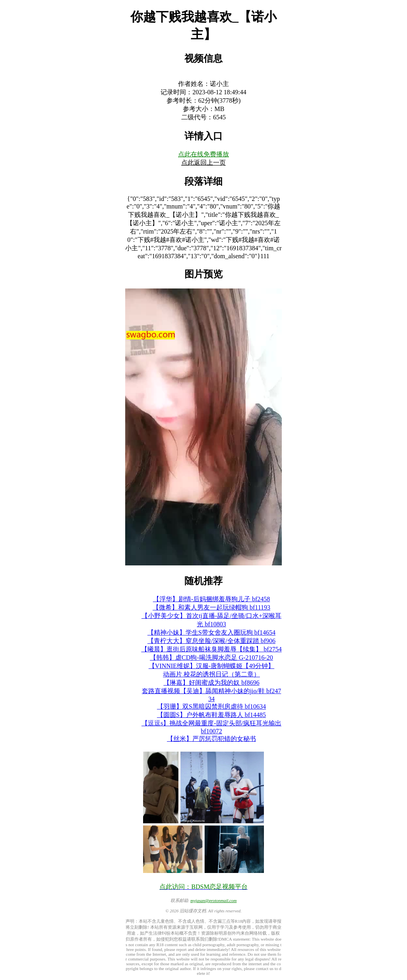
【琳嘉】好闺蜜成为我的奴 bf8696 (211, 683)
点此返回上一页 (203, 163)
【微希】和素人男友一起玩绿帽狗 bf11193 (211, 607)
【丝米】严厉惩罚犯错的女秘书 (211, 739)
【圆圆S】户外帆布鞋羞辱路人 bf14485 (211, 715)
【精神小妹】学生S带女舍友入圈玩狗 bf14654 (211, 632)
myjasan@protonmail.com (213, 900)
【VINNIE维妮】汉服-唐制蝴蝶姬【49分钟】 (211, 666)
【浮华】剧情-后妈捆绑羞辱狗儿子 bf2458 (212, 599)
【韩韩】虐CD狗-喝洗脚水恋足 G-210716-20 (211, 658)
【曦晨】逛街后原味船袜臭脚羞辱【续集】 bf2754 (211, 649)
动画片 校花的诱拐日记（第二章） (211, 674)
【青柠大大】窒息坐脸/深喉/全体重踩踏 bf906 (211, 641)
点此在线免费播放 (203, 154)
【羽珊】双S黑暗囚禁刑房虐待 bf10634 (211, 706)
